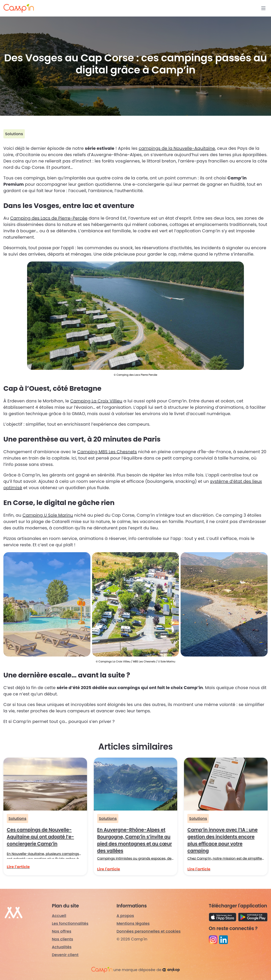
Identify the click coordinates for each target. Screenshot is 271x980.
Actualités (62, 947)
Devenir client (65, 955)
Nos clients (62, 939)
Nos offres (62, 931)
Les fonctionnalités (70, 923)
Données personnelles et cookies (149, 931)
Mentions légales (133, 923)
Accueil (59, 916)
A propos (125, 916)
